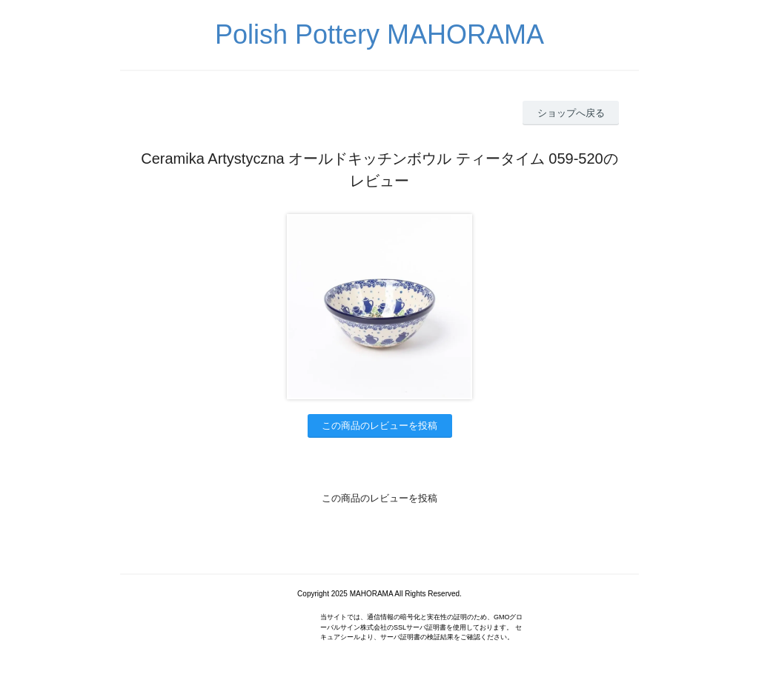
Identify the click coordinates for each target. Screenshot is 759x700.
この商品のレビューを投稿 (379, 426)
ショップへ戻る (571, 113)
